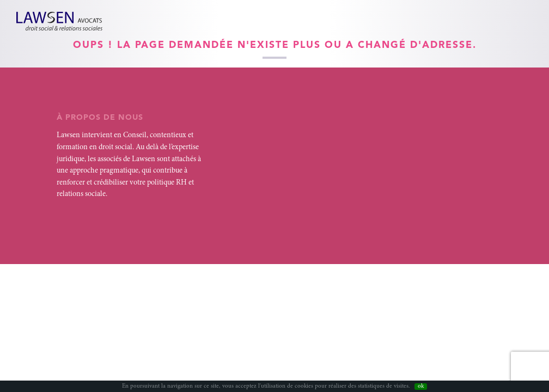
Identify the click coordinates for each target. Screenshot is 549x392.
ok (421, 386)
